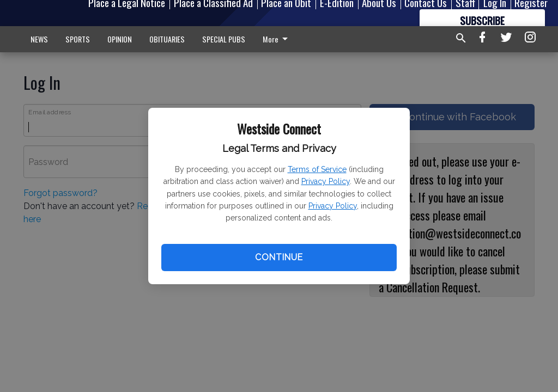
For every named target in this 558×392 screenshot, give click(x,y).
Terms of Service (317, 169)
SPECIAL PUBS (224, 39)
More (277, 39)
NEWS (39, 39)
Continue (279, 257)
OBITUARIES (167, 39)
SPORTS (78, 39)
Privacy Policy (326, 181)
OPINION (120, 39)
